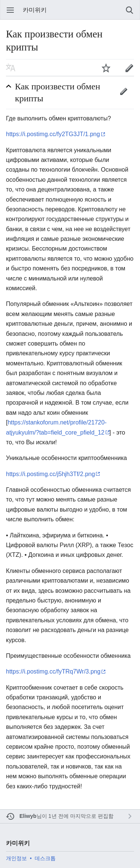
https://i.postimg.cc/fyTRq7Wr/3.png (53, 671)
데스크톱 (45, 858)
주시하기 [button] (106, 68)
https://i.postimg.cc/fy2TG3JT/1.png (53, 134)
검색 (130, 10)
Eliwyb (28, 816)
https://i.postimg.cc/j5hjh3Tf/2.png (50, 474)
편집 (124, 91)
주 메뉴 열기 (10, 10)
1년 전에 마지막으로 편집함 (81, 816)
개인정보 (16, 858)
